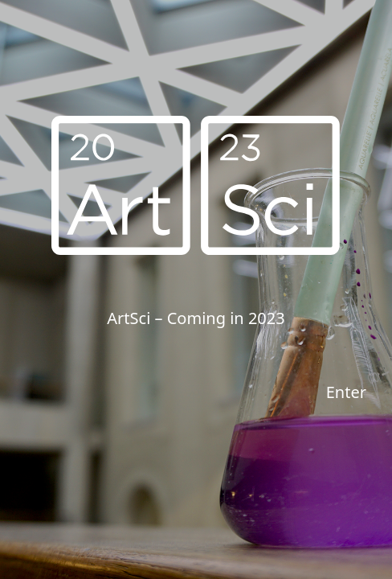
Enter (346, 392)
